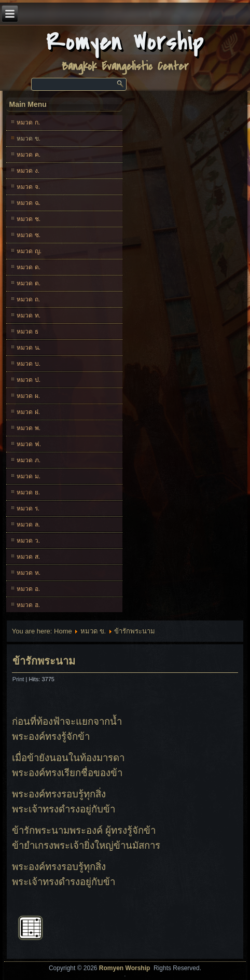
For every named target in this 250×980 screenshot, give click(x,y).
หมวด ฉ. (29, 203)
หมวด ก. (28, 122)
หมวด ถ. (28, 299)
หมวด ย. (28, 492)
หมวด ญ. (29, 251)
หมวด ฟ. (29, 444)
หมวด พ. (29, 428)
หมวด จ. (28, 187)
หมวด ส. (28, 557)
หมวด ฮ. (28, 605)
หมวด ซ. (29, 235)
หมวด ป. (29, 380)
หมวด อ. (28, 589)
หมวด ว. (28, 541)
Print (19, 679)
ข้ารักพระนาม (44, 661)
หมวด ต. (29, 283)
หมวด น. (29, 348)
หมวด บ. (29, 364)
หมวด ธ (27, 332)
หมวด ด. (29, 267)
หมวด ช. (29, 219)
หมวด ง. (28, 171)
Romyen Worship (125, 42)
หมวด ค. (29, 155)
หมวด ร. (28, 508)
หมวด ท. (29, 315)
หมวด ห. (29, 573)
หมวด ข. (29, 139)
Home (63, 631)
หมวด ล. (28, 524)
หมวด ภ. (29, 460)
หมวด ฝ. (28, 412)
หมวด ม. (29, 476)
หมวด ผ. (28, 396)
